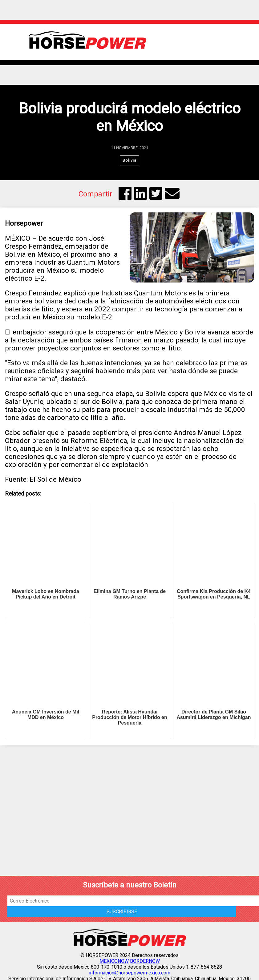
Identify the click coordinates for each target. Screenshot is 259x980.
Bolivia (129, 160)
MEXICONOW (114, 961)
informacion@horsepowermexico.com (130, 973)
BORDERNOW (145, 961)
